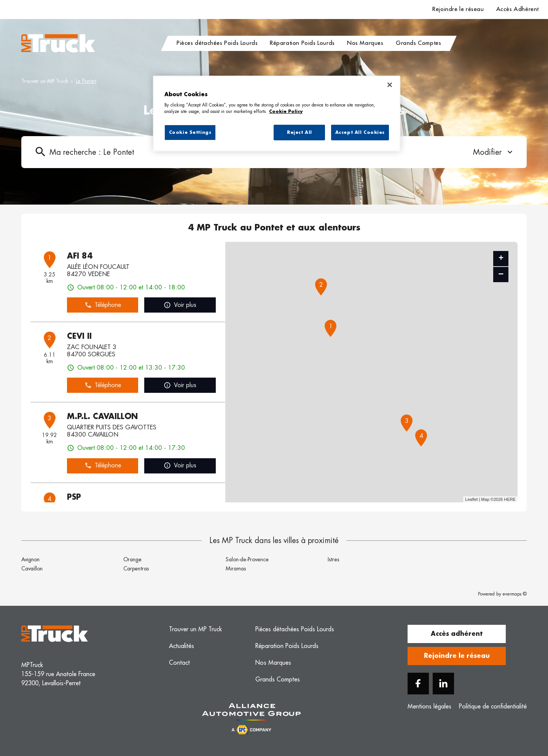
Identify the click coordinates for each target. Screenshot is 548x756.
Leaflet (471, 499)
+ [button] (501, 259)
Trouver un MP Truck (45, 81)
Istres (333, 559)
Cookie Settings (190, 133)
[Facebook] (418, 684)
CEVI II (79, 336)
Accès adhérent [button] (457, 634)
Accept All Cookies (360, 133)
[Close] (390, 85)
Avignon (30, 559)
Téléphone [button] (103, 305)
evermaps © (515, 594)
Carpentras (136, 569)
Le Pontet (86, 81)
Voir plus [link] (180, 305)
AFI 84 (80, 256)
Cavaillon (32, 569)
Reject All (299, 133)
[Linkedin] (443, 684)
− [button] (501, 274)
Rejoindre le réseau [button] (457, 656)
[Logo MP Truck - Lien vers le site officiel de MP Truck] (58, 43)
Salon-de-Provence (247, 559)
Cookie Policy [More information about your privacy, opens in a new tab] (286, 112)
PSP (74, 497)
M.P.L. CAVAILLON (102, 416)
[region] (277, 114)
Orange (132, 559)
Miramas (236, 569)
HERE (510, 499)
